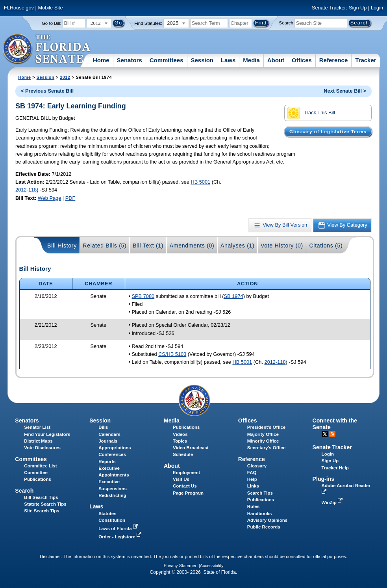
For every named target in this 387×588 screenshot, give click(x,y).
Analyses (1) (238, 246)
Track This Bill (311, 113)
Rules (253, 506)
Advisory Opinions (267, 520)
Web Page (50, 198)
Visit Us (181, 479)
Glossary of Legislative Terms (328, 132)
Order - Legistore (121, 537)
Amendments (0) (192, 246)
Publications (186, 427)
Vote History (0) (282, 246)
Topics (180, 441)
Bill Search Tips (41, 497)
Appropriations (115, 448)
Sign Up (358, 8)
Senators (130, 60)
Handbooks (260, 514)
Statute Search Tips (45, 504)
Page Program (188, 493)
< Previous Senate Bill (47, 91)
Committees (167, 60)
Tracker (366, 60)
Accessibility (212, 566)
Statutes (107, 514)
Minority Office (263, 441)
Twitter (325, 434)
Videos (180, 434)
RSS (332, 434)
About (276, 60)
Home (101, 60)
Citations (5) (326, 246)
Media (251, 60)
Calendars (109, 434)
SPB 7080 (143, 296)
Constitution (112, 520)
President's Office (266, 427)
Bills (103, 427)
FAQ (252, 473)
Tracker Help (335, 468)
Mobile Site (50, 8)
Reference (334, 60)
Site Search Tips (42, 511)
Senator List (37, 427)
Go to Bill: (52, 23)
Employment (186, 473)
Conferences (112, 454)
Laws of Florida (119, 528)
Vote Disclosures (42, 448)
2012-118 (26, 190)
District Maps (38, 441)
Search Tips (260, 493)
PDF (70, 198)
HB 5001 (200, 182)
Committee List (40, 466)
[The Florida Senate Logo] (47, 49)
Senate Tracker (332, 447)
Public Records (264, 527)
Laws (228, 60)
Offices (302, 60)
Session (202, 60)
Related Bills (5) (105, 246)
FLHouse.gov (19, 8)
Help (252, 479)
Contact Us (185, 486)
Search (286, 23)
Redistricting (112, 495)
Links (253, 486)
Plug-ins (324, 479)
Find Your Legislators (47, 434)
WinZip (333, 502)
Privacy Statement (181, 566)
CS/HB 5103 (172, 354)
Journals (108, 441)
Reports (107, 461)
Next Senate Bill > (345, 91)
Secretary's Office (266, 448)
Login (377, 8)
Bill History (62, 246)
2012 (65, 77)
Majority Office (263, 434)
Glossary (257, 466)
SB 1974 (234, 296)
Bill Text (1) (148, 246)
